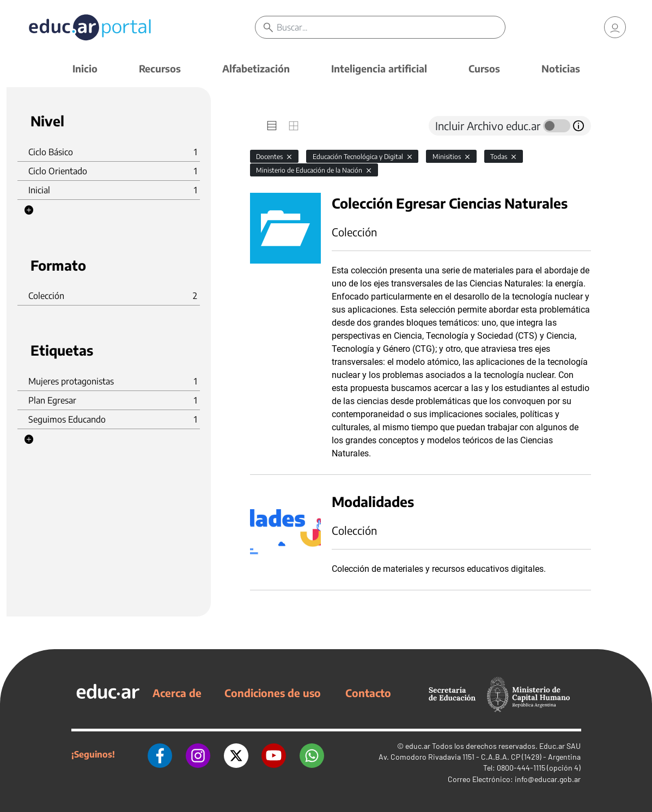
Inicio (85, 68)
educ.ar (418, 746)
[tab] (272, 126)
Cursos (484, 68)
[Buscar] (391, 27)
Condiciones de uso (273, 693)
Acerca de (177, 693)
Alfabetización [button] (256, 68)
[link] (615, 27)
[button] (29, 210)
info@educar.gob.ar (548, 779)
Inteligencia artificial (379, 68)
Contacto (368, 693)
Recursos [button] (160, 68)
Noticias (561, 68)
